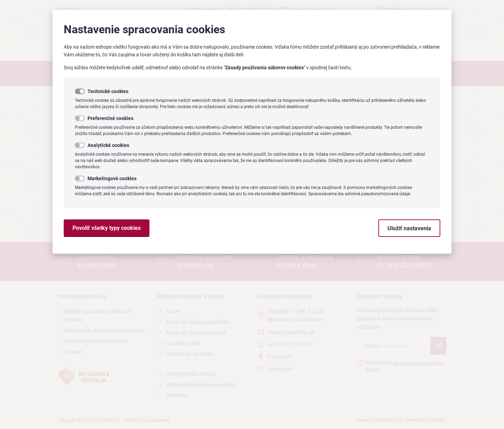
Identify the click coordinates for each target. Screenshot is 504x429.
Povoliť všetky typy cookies (107, 228)
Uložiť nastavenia (409, 228)
